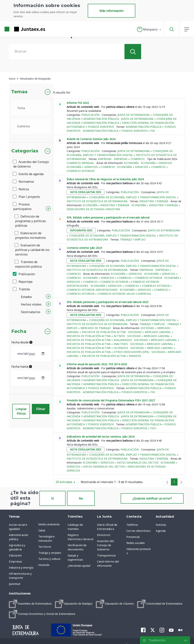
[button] (149, 29)
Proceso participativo (22, 207)
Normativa (23, 182)
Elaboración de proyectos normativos (31, 235)
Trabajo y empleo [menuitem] (50, 553)
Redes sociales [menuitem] (136, 543)
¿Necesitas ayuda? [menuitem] (79, 566)
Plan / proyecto (27, 197)
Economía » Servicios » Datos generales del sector (121, 463)
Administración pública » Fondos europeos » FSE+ (120, 428)
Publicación (24, 274)
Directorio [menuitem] (104, 535)
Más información (111, 11)
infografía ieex (81, 230)
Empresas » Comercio (129, 159)
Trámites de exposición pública (28, 264)
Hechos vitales (31, 304)
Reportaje (23, 282)
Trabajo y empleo (133, 239)
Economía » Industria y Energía (106, 205)
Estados (26, 297)
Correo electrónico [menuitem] (138, 531)
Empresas (105, 159)
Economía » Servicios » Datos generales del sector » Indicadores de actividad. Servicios (122, 467)
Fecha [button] (19, 331)
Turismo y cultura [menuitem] (49, 559)
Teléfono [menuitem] (132, 525)
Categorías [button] (25, 151)
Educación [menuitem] (15, 555)
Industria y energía (154, 201)
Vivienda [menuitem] (44, 565)
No (81, 498)
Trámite (22, 289)
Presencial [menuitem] (133, 537)
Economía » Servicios (156, 163)
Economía (131, 163)
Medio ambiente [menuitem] (49, 524)
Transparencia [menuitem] (106, 555)
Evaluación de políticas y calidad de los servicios (32, 250)
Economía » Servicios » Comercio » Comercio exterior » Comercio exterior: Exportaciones (124, 282)
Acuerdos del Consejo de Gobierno (31, 164)
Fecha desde (22, 342)
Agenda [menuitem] (161, 531)
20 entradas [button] (67, 483)
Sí (52, 498)
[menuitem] (30, 604)
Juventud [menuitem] (14, 584)
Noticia (21, 189)
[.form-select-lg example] (31, 108)
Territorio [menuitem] (45, 547)
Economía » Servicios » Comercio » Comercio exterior (123, 278)
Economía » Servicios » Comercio (91, 167)
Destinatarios (31, 312)
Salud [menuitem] (42, 530)
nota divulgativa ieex (86, 192)
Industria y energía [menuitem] (21, 567)
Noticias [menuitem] (161, 525)
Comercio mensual (80, 163)
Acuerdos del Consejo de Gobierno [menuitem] (105, 545)
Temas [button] (19, 92)
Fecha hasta (22, 367)
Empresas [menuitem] (15, 561)
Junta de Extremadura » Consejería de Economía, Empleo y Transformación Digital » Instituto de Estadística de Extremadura (122, 155)
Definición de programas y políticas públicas (31, 221)
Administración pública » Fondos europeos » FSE (119, 131)
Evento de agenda (28, 174)
